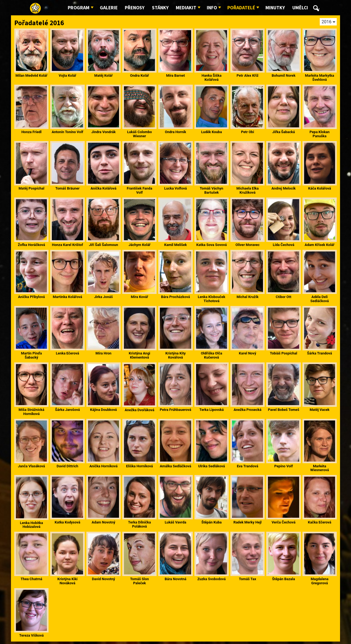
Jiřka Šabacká (284, 132)
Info (212, 8)
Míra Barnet (175, 75)
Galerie (109, 8)
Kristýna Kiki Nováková (67, 581)
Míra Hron (103, 353)
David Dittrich (68, 466)
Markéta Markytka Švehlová (319, 78)
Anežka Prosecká (247, 410)
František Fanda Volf (139, 190)
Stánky (160, 8)
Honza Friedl (32, 132)
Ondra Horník (175, 132)
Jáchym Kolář (140, 245)
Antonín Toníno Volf (67, 132)
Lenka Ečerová (68, 353)
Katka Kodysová (67, 522)
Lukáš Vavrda (176, 522)
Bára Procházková (175, 297)
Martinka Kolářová (68, 297)
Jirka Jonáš (103, 297)
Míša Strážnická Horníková (32, 412)
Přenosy (135, 8)
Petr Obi (247, 132)
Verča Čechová (283, 522)
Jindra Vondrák (104, 132)
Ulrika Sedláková (211, 466)
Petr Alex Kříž (248, 75)
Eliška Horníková (140, 466)
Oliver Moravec (248, 245)
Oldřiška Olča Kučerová (211, 355)
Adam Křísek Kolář (320, 245)
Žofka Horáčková (31, 245)
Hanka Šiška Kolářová (212, 78)
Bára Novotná (176, 579)
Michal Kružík (248, 297)
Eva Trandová (248, 466)
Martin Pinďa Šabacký (32, 355)
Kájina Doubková (104, 410)
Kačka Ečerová (320, 522)
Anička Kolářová (103, 188)
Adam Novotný (103, 522)
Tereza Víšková (31, 635)
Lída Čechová (284, 245)
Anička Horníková (104, 466)
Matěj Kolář (104, 75)
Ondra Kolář (139, 75)
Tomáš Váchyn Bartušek (212, 190)
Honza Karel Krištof (67, 245)
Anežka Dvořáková (140, 410)
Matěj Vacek (319, 410)
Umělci (300, 8)
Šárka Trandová (320, 353)
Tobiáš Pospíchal (284, 353)
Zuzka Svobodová (212, 579)
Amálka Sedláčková (175, 466)
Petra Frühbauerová (176, 410)
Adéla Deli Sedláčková (320, 299)
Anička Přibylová (32, 297)
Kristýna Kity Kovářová (175, 355)
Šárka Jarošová (67, 410)
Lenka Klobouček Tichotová (211, 299)
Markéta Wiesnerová (319, 468)
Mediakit (186, 8)
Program (79, 8)
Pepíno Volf (284, 466)
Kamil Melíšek (176, 245)
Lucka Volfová (175, 188)
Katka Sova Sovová (212, 245)
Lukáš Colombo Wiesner (139, 134)
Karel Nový (247, 353)
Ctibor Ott (284, 297)
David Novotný (103, 579)
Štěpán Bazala (283, 579)
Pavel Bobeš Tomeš (284, 410)
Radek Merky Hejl (247, 522)
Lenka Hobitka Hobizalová (32, 525)
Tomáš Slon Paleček (139, 581)
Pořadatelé (241, 8)
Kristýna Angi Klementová (140, 355)
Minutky (275, 8)
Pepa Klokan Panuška (320, 134)
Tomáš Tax (247, 579)
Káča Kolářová (320, 188)
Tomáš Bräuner (68, 188)
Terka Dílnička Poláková (139, 524)
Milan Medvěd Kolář (32, 75)
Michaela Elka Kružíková (247, 190)
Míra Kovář (139, 297)
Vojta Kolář (67, 75)
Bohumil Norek (284, 75)
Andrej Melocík (284, 188)
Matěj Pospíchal (32, 188)
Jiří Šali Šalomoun (103, 245)
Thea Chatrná (31, 579)
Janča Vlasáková (31, 466)
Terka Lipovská (212, 410)
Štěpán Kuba (211, 522)
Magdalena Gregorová (320, 581)
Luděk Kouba (211, 132)
